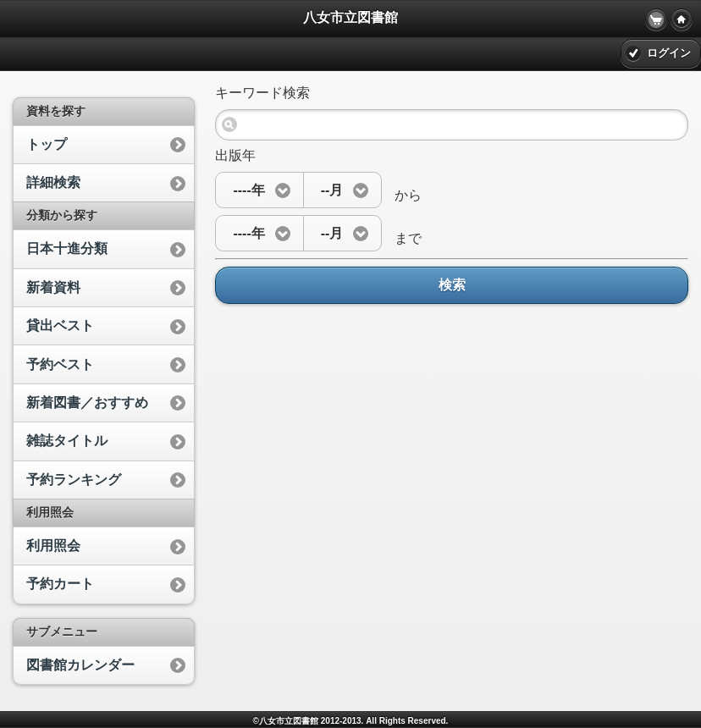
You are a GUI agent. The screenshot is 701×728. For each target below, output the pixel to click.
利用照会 (53, 546)
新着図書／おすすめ (87, 403)
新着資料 (53, 287)
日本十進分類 (67, 248)
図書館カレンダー (80, 665)
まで (401, 238)
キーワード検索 (262, 93)
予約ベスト (60, 364)
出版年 (235, 155)
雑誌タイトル (67, 441)
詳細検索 (53, 182)
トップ (47, 144)
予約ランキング (74, 480)
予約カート (60, 584)
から (401, 195)
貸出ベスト (60, 325)
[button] (259, 190)
